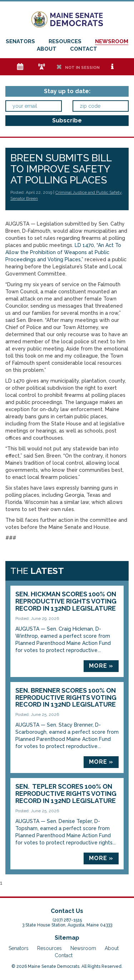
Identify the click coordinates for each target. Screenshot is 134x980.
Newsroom (112, 41)
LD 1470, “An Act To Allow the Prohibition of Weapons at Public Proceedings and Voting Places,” (63, 252)
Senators (20, 41)
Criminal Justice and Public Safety (88, 192)
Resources (65, 41)
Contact (84, 49)
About (47, 49)
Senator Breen (24, 198)
